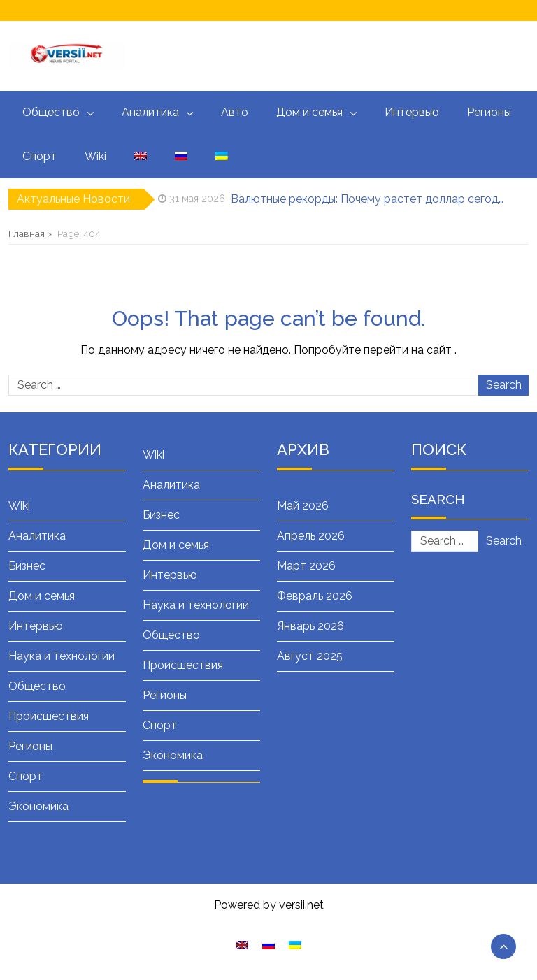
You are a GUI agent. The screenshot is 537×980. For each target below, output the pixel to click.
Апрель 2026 (311, 536)
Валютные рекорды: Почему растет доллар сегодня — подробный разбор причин (370, 199)
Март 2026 (306, 566)
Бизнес (27, 566)
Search (504, 385)
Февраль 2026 (315, 596)
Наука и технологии (62, 656)
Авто (235, 112)
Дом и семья (309, 112)
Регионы (489, 112)
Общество (51, 112)
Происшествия (49, 716)
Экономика (38, 806)
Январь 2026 (310, 626)
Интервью (412, 112)
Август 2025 (310, 656)
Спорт (40, 156)
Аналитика (150, 112)
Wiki (95, 156)
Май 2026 (303, 506)
